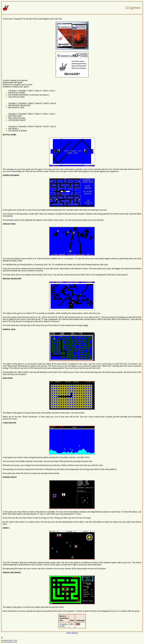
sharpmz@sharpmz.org (10, 642)
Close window (72, 633)
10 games (63, 624)
